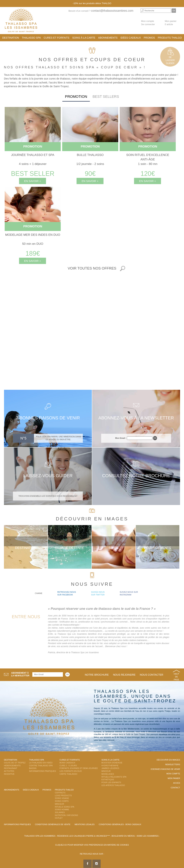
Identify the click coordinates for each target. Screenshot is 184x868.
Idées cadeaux (131, 38)
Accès (177, 783)
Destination (11, 38)
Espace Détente (70, 548)
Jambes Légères (110, 768)
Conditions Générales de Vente (53, 824)
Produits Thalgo (170, 38)
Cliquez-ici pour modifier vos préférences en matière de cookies (92, 845)
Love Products (63, 796)
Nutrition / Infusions (66, 815)
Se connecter (148, 24)
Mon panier (174, 778)
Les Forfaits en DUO (71, 771)
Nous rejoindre (124, 675)
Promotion (76, 97)
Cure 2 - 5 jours (68, 766)
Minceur (106, 771)
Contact (175, 788)
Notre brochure (97, 675)
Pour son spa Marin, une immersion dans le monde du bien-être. (58, 438)
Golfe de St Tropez (15, 763)
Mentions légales (85, 824)
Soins (114, 548)
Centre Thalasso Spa (41, 766)
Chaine (39, 593)
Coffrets (60, 793)
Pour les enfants (111, 782)
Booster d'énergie (112, 763)
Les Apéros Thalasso (113, 785)
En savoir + (33, 181)
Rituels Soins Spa (65, 807)
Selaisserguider (170, 60)
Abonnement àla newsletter (20, 674)
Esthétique (108, 780)
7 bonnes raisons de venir (48, 418)
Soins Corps (62, 801)
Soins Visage (62, 798)
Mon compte (148, 21)
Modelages (108, 774)
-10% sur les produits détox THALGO (92, 3)
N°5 (24, 438)
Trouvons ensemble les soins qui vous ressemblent (48, 496)
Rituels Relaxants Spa (114, 777)
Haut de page (176, 677)
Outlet (59, 818)
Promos (149, 38)
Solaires (60, 812)
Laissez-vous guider (48, 476)
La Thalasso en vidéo (41, 763)
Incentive (9, 774)
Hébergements (157, 548)
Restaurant (11, 768)
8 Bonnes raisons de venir (165, 769)
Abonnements (108, 38)
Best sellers (106, 97)
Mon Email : (121, 438)
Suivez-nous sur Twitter (98, 593)
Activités (9, 771)
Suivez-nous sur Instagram (129, 593)
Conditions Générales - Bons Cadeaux (120, 824)
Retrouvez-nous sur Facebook (67, 593)
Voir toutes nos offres (92, 268)
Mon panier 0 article (171, 23)
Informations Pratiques (42, 771)
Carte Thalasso (68, 774)
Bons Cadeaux (67, 763)
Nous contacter (151, 675)
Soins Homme (62, 809)
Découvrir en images (168, 760)
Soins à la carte (84, 38)
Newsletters (173, 764)
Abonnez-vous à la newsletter (136, 418)
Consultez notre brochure (136, 476)
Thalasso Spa (31, 38)
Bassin (33, 768)
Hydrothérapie (110, 766)
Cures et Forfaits (57, 38)
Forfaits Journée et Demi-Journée (79, 768)
